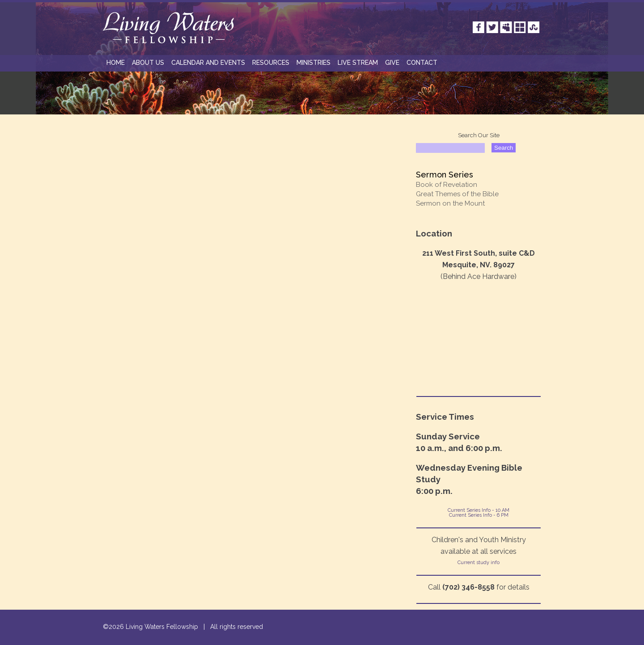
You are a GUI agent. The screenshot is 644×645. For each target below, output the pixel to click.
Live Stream (358, 63)
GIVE (392, 63)
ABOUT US (148, 63)
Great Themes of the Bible (457, 194)
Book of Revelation (447, 185)
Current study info (479, 563)
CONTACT (422, 63)
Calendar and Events (208, 63)
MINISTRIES (314, 63)
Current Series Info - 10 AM (479, 510)
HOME (116, 63)
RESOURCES (271, 63)
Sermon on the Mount (450, 203)
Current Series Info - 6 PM (479, 515)
